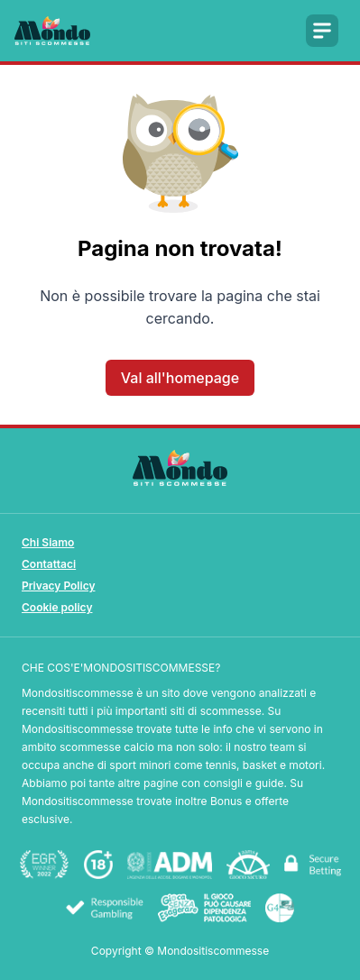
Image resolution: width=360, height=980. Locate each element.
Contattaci (49, 564)
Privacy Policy (58, 586)
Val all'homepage (180, 378)
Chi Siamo (48, 542)
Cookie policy (57, 607)
